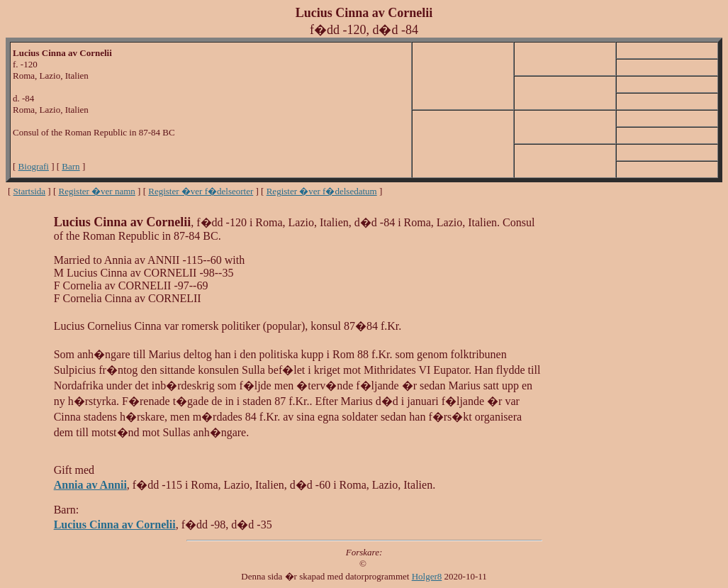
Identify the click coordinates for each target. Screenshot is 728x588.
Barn (71, 166)
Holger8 (427, 576)
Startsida (30, 191)
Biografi (34, 166)
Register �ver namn (97, 191)
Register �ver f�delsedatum (322, 191)
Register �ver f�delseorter (201, 191)
